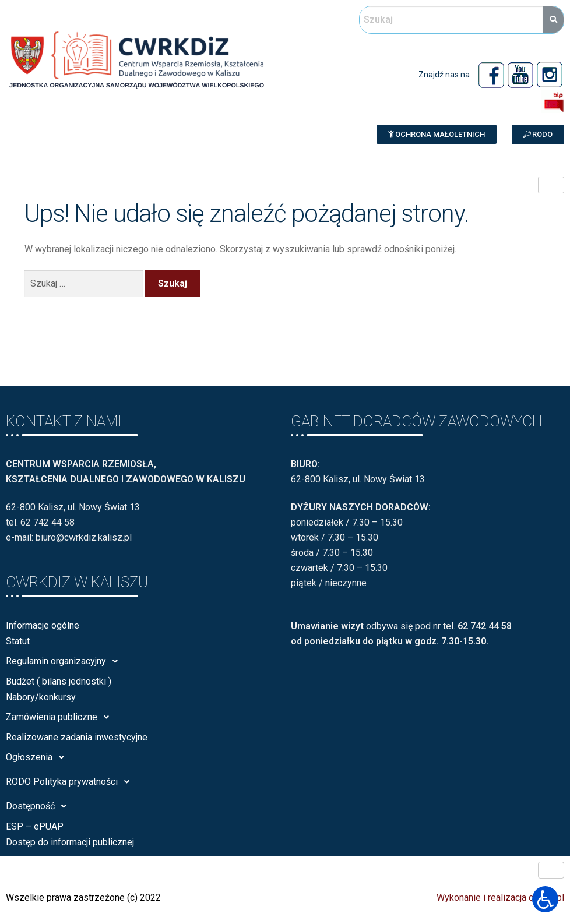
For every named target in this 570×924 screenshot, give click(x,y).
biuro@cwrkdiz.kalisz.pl (84, 537)
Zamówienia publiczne (61, 717)
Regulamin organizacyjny (65, 661)
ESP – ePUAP (35, 826)
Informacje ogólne (43, 625)
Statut (18, 641)
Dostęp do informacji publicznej (70, 842)
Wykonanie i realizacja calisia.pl (500, 897)
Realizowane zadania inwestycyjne (77, 737)
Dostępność (39, 806)
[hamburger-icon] (551, 185)
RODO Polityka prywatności (71, 782)
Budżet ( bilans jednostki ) (59, 681)
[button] (437, 134)
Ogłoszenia (38, 757)
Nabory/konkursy (41, 697)
